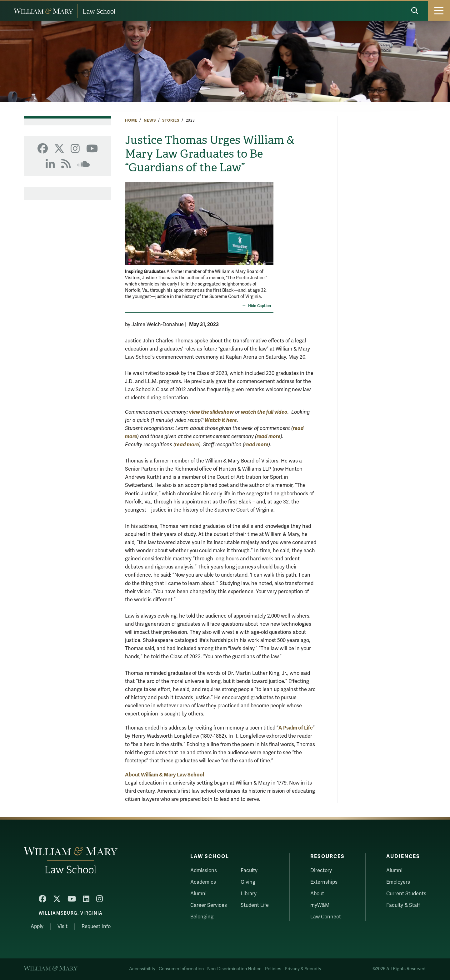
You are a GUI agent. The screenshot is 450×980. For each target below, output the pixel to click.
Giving (248, 882)
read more (269, 436)
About (317, 894)
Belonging (202, 917)
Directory (321, 871)
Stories (171, 120)
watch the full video (264, 412)
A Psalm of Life (296, 728)
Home (131, 120)
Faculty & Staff (403, 905)
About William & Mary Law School (165, 775)
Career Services (209, 905)
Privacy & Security (303, 969)
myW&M (320, 905)
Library (249, 894)
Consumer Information (181, 969)
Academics (203, 882)
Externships (324, 882)
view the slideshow (211, 412)
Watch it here (221, 420)
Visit (62, 927)
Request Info (96, 927)
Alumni (198, 894)
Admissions (204, 871)
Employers (398, 882)
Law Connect (326, 917)
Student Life (255, 905)
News (150, 120)
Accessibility (142, 969)
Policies (273, 969)
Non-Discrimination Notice (234, 969)
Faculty (249, 871)
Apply (37, 927)
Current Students (406, 894)
